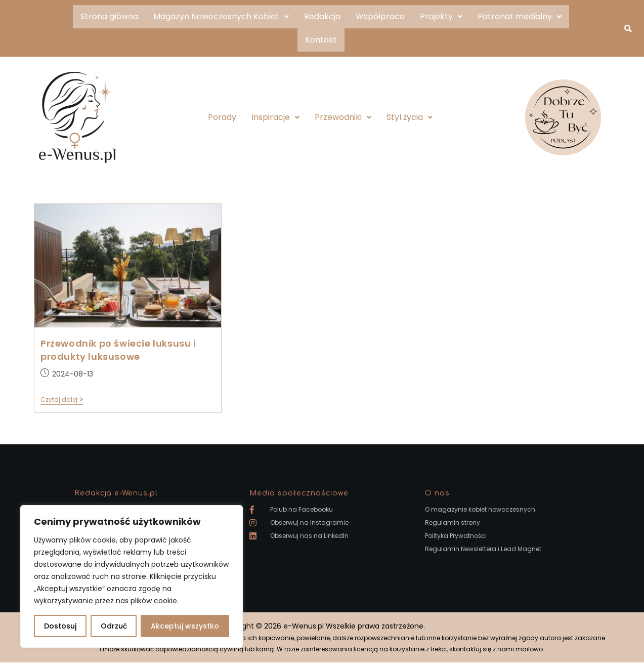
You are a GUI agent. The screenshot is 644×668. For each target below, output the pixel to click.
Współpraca (380, 16)
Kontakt (321, 40)
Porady (222, 117)
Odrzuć (114, 626)
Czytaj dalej (62, 400)
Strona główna (109, 16)
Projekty (441, 16)
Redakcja (322, 16)
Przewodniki (343, 117)
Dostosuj (60, 626)
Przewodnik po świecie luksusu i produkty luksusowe (118, 350)
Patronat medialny (520, 16)
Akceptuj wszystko (185, 626)
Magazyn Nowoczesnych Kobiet (221, 16)
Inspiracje (275, 117)
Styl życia (410, 117)
